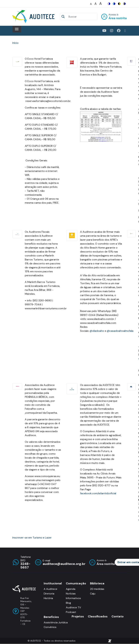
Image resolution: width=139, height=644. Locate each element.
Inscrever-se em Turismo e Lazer (32, 538)
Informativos (73, 598)
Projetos (78, 617)
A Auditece (50, 589)
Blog (68, 603)
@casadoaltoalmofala (120, 331)
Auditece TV (73, 607)
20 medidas (97, 589)
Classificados (98, 617)
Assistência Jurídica (56, 622)
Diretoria (49, 594)
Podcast (71, 612)
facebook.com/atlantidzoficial (98, 493)
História (48, 598)
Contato (118, 617)
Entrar (114, 17)
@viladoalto (97, 331)
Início (15, 43)
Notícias (71, 594)
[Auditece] (34, 17)
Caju (93, 594)
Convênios (50, 627)
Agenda (71, 589)
